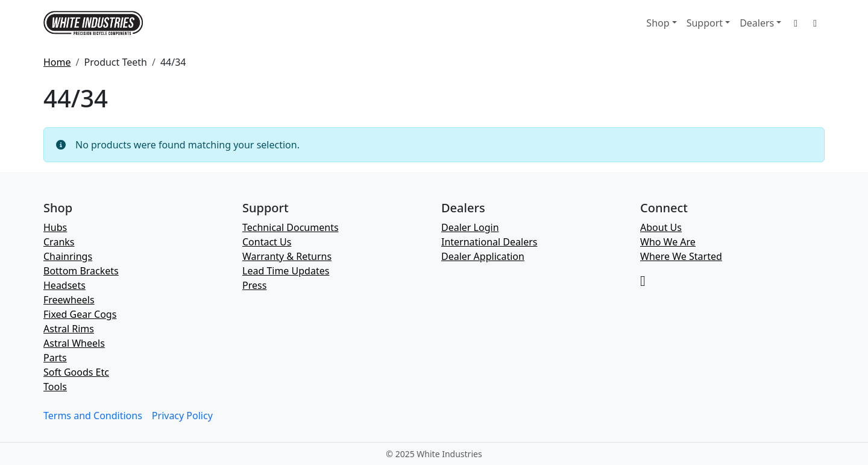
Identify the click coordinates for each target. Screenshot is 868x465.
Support (705, 23)
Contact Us (267, 242)
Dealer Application (483, 256)
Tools (55, 387)
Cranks (59, 242)
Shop (658, 23)
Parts (55, 358)
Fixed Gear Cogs (80, 314)
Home (57, 62)
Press (254, 285)
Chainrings (68, 256)
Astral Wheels (74, 343)
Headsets (64, 285)
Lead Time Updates (286, 271)
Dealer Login (470, 227)
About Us (661, 227)
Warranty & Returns (287, 256)
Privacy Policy (182, 416)
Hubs (55, 227)
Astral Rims (69, 329)
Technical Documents (291, 227)
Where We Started (681, 256)
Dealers (757, 23)
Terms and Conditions (93, 416)
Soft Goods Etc (76, 372)
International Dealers (489, 242)
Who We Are (668, 242)
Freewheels (69, 300)
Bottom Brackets (81, 271)
